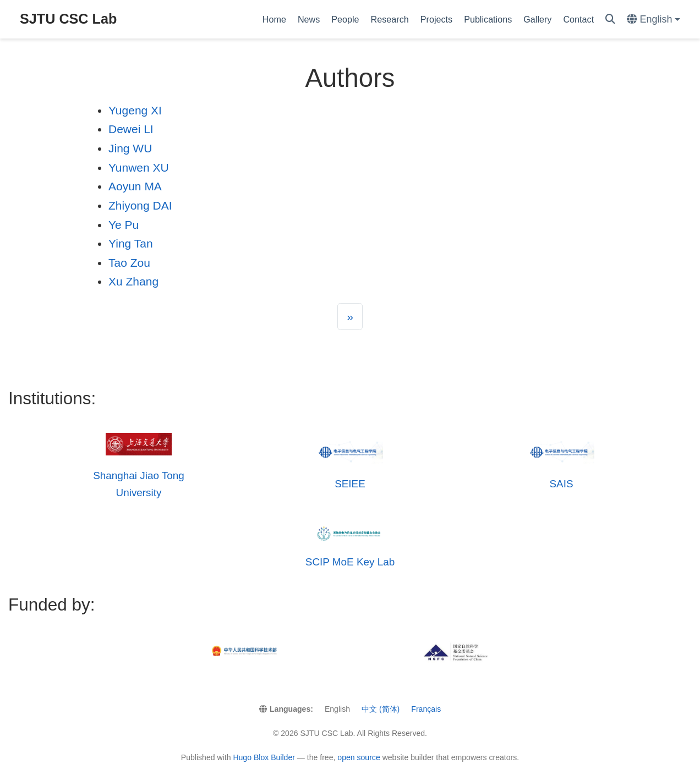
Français (426, 709)
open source (359, 757)
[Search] (610, 20)
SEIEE (350, 484)
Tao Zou (129, 263)
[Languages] (653, 20)
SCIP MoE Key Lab (350, 562)
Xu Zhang (133, 281)
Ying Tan (131, 243)
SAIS (561, 484)
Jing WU (130, 148)
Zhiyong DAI (140, 205)
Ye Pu (124, 225)
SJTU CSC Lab (68, 19)
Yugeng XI (135, 110)
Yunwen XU (139, 167)
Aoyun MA (135, 186)
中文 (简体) (381, 709)
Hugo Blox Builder (264, 757)
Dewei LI (131, 129)
